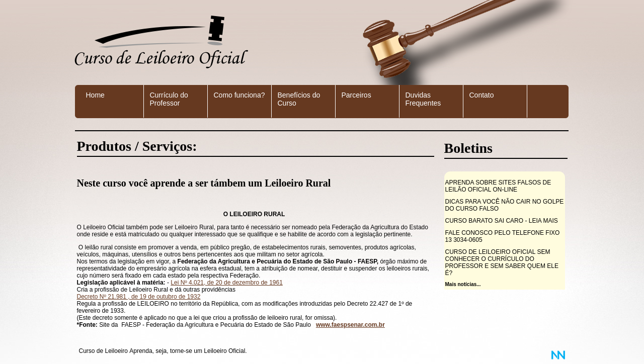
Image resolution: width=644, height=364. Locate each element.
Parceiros (356, 95)
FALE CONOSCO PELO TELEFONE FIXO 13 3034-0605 (503, 236)
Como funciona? (239, 95)
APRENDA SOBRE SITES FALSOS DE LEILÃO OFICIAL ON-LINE (498, 186)
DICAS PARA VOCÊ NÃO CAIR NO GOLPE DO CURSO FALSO (505, 205)
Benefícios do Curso (299, 99)
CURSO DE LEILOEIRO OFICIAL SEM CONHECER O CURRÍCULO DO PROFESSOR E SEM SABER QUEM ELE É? (502, 262)
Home (95, 95)
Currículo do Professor (169, 99)
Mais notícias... (463, 284)
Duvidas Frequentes (423, 99)
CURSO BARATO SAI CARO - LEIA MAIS (502, 221)
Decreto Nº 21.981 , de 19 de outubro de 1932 (139, 297)
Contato (482, 95)
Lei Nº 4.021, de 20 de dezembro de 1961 (227, 283)
